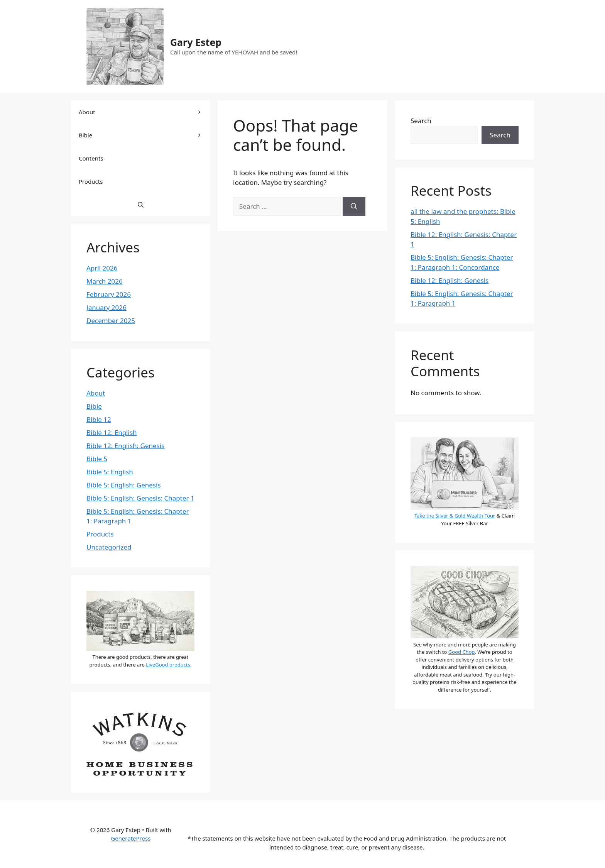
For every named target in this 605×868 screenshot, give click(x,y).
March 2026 (105, 281)
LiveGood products (168, 665)
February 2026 (109, 294)
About (144, 112)
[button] (141, 205)
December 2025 (111, 321)
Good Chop (462, 652)
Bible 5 (97, 459)
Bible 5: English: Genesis (124, 485)
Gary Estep (196, 42)
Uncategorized (109, 547)
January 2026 (106, 307)
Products (91, 181)
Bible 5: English (110, 472)
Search (421, 121)
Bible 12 (99, 419)
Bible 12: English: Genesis (125, 446)
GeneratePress (131, 838)
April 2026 (102, 268)
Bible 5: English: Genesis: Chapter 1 (140, 498)
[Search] (354, 206)
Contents (91, 158)
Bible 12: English (112, 432)
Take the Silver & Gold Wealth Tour (455, 516)
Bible (144, 135)
